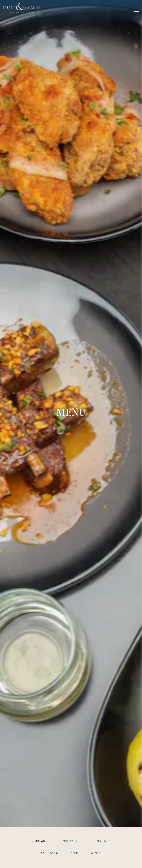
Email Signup (71, 863)
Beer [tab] (74, 789)
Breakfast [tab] (38, 777)
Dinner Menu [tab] (70, 777)
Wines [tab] (96, 789)
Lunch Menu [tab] (103, 777)
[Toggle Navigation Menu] (136, 12)
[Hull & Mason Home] (22, 8)
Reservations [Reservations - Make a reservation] (71, 852)
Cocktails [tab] (50, 789)
